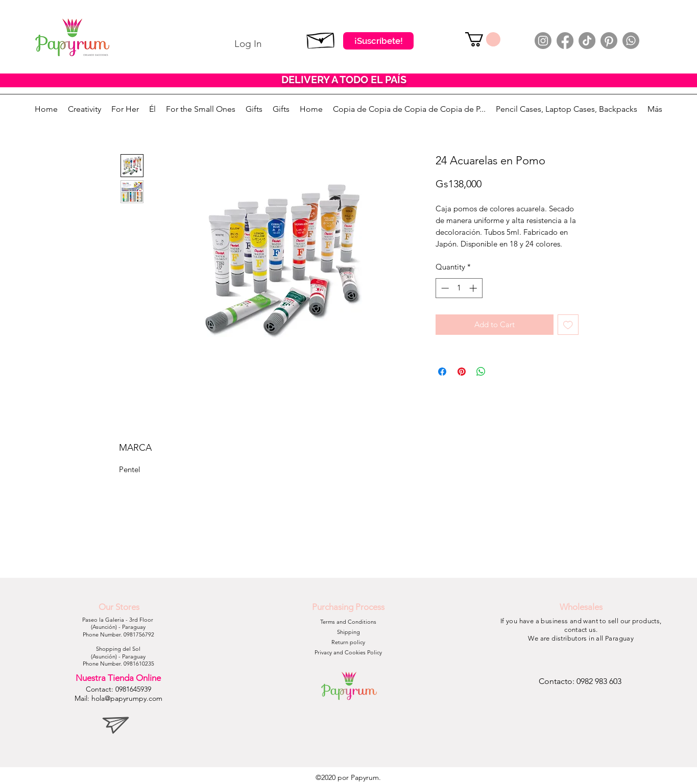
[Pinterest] (609, 41)
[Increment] (474, 288)
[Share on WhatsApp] (481, 372)
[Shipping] (348, 632)
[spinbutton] (459, 288)
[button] (483, 39)
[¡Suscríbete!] (378, 41)
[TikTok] (587, 41)
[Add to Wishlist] (568, 325)
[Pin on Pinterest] (462, 372)
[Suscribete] (321, 38)
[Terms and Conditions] (348, 622)
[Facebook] (565, 41)
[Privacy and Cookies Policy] (348, 653)
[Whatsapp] (631, 41)
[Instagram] (543, 41)
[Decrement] (444, 288)
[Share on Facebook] (442, 372)
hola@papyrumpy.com (127, 698)
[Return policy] (348, 643)
